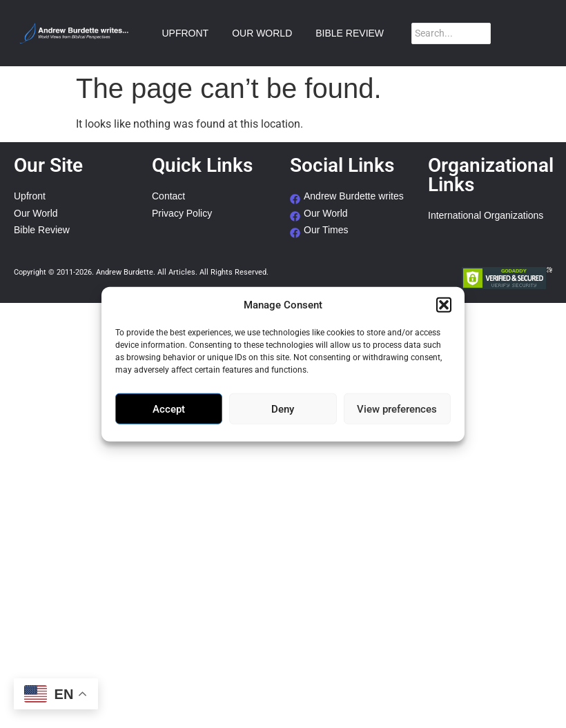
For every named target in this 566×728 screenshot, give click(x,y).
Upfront (30, 196)
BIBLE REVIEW (350, 33)
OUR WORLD (262, 33)
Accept (169, 409)
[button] (444, 305)
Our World (36, 214)
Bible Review (42, 230)
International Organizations (486, 216)
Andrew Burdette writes (354, 196)
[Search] (451, 33)
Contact (168, 196)
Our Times (326, 230)
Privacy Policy (182, 214)
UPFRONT (185, 33)
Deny (283, 409)
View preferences (397, 409)
